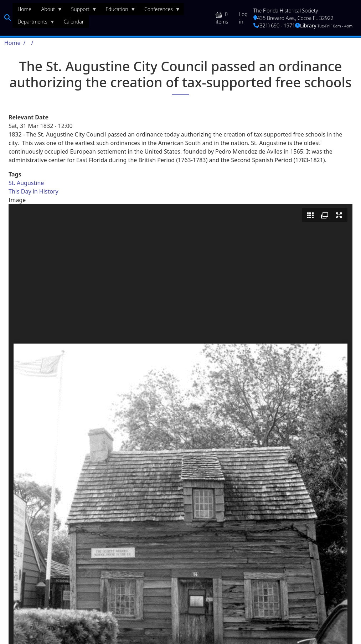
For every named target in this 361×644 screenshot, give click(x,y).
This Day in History (33, 191)
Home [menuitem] (24, 9)
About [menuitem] (49, 11)
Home (12, 43)
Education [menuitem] (118, 11)
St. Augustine (26, 183)
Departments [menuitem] (34, 23)
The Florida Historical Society (286, 11)
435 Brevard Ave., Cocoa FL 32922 (293, 18)
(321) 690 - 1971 (274, 25)
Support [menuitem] (82, 11)
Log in (243, 18)
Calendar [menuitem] (74, 22)
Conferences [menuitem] (160, 11)
